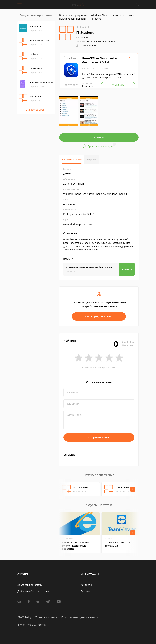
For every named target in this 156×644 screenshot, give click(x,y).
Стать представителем (99, 316)
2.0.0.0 (83, 37)
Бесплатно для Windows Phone (102, 41)
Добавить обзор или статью (34, 591)
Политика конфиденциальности (80, 617)
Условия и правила (46, 617)
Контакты (86, 585)
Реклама (86, 591)
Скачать (99, 137)
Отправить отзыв (99, 437)
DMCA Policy (24, 617)
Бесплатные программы (73, 15)
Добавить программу (30, 585)
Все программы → (36, 110)
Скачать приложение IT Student (89, 267)
